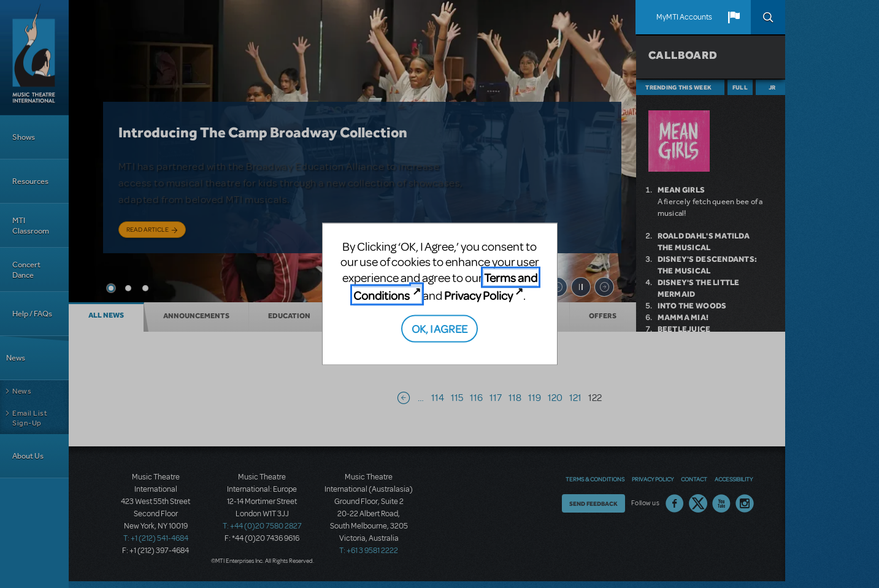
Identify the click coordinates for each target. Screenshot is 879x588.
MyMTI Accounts (684, 17)
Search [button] (768, 17)
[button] (734, 17)
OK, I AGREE (439, 328)
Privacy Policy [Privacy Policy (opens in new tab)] (478, 295)
